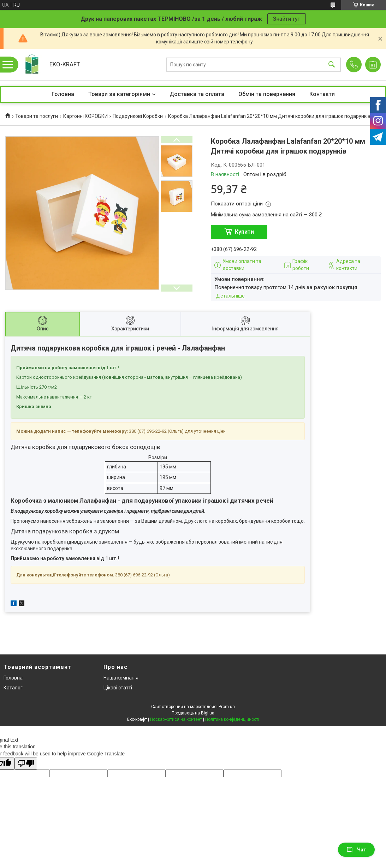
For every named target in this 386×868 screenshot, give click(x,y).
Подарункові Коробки (138, 116)
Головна (63, 94)
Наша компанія (121, 678)
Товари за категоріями (119, 94)
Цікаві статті (118, 688)
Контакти (322, 94)
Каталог (13, 688)
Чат (356, 850)
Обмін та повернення (267, 94)
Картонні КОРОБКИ (85, 116)
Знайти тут (287, 19)
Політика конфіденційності (232, 719)
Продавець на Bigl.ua (193, 713)
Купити (244, 232)
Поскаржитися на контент (176, 719)
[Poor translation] (26, 764)
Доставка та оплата (197, 94)
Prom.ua (227, 707)
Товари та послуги (37, 116)
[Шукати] (332, 65)
